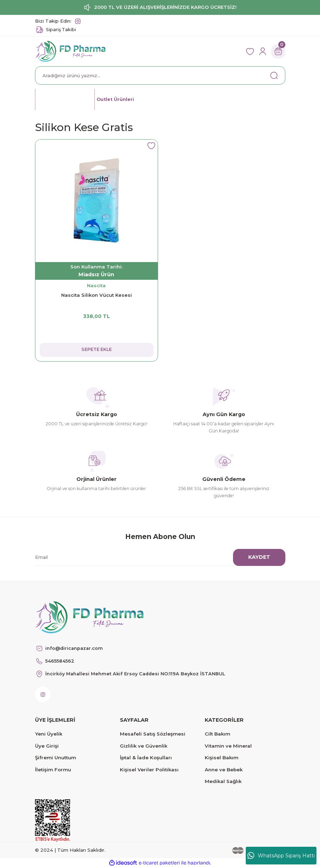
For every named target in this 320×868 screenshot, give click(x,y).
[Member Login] (263, 51)
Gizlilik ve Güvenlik (144, 746)
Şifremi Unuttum (56, 758)
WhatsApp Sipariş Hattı (281, 856)
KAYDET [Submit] (259, 557)
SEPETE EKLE (96, 350)
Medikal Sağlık (223, 781)
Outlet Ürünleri (119, 99)
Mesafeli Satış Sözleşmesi (153, 734)
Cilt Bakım (217, 734)
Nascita (96, 285)
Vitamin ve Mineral (228, 746)
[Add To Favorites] (151, 146)
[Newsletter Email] (156, 557)
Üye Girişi (47, 746)
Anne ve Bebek (224, 770)
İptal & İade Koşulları (146, 758)
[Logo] (71, 51)
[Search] (160, 75)
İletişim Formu (53, 770)
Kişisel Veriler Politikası (149, 770)
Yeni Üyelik (49, 734)
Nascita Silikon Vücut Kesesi (97, 295)
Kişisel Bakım (222, 758)
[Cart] (278, 51)
